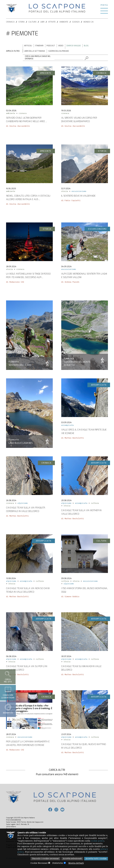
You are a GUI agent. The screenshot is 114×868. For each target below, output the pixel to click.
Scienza (76, 22)
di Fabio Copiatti (71, 201)
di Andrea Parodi (70, 283)
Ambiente (64, 22)
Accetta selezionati (71, 859)
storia (65, 192)
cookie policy (100, 840)
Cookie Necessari (38, 863)
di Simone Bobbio (70, 598)
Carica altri (57, 770)
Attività (52, 22)
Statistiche (58, 863)
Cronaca (10, 22)
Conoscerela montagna (8, 693)
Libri (42, 22)
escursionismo (79, 192)
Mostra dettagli (77, 863)
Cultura (32, 22)
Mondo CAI (88, 22)
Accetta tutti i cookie (96, 859)
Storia (21, 22)
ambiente (11, 114)
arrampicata (67, 426)
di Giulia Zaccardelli (18, 127)
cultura (95, 504)
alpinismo (23, 504)
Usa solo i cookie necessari (43, 859)
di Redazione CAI (15, 283)
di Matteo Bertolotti (73, 439)
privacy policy (25, 852)
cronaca (23, 114)
